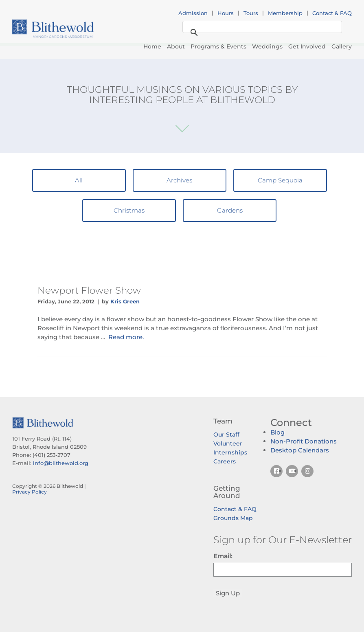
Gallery (342, 46)
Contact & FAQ (332, 13)
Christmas (129, 210)
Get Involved (307, 46)
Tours (251, 13)
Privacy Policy (30, 492)
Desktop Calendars (300, 450)
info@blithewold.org (61, 463)
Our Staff (226, 434)
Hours (226, 13)
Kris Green (125, 301)
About (176, 46)
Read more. (126, 337)
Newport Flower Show (89, 290)
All (79, 180)
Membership (285, 13)
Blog (277, 432)
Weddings (267, 46)
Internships (230, 452)
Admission (193, 13)
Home (152, 46)
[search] (261, 27)
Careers (225, 461)
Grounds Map (233, 518)
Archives (179, 180)
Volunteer (228, 443)
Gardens (230, 210)
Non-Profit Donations (304, 441)
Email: (223, 556)
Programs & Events (218, 46)
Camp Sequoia (280, 180)
